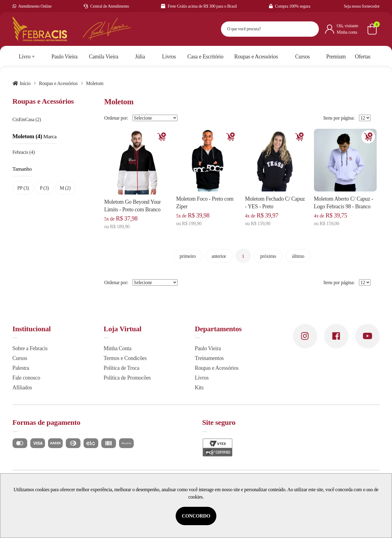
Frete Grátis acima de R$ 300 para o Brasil (199, 6)
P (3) (44, 188)
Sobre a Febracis (30, 348)
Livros (202, 378)
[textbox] (262, 29)
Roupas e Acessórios (58, 83)
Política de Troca (122, 368)
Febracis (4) (24, 152)
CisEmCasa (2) (27, 119)
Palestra (21, 368)
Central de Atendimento (106, 6)
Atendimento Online (32, 6)
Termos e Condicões (125, 358)
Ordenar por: (116, 118)
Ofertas (363, 57)
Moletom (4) (27, 136)
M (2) (65, 188)
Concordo (196, 516)
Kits (199, 388)
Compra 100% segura (290, 6)
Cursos (20, 358)
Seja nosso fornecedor (362, 6)
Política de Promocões (127, 378)
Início (25, 83)
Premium (336, 57)
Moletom (95, 83)
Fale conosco (26, 378)
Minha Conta (118, 348)
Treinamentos (209, 358)
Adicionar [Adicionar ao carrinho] (162, 137)
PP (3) (23, 188)
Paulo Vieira (208, 348)
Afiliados (22, 388)
